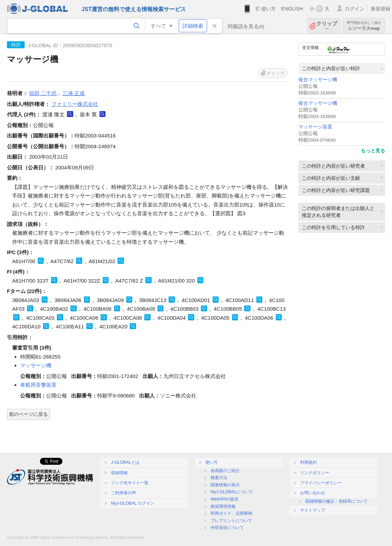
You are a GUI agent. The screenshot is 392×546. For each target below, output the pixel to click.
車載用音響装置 (38, 385)
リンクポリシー (315, 473)
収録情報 (119, 473)
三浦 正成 (74, 93)
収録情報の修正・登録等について (336, 501)
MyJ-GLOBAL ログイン (133, 503)
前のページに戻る (28, 414)
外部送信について (227, 528)
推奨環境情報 (223, 506)
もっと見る (373, 151)
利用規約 (308, 462)
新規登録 (381, 9)
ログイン (355, 9)
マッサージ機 (36, 365)
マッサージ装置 (315, 127)
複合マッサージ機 (318, 80)
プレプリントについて (231, 521)
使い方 (269, 9)
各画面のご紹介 (225, 471)
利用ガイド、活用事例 (231, 513)
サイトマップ (313, 510)
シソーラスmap (364, 26)
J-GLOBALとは (125, 462)
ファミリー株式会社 (75, 104)
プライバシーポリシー (321, 483)
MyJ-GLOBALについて (232, 492)
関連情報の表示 (225, 485)
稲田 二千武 (43, 93)
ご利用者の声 (123, 493)
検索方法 (219, 478)
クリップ (327, 26)
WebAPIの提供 (224, 499)
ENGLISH (292, 9)
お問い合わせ (313, 493)
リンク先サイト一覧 (130, 483)
